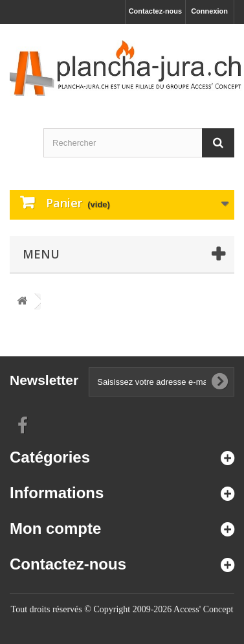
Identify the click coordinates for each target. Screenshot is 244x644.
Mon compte (55, 528)
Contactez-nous (156, 11)
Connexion (209, 11)
